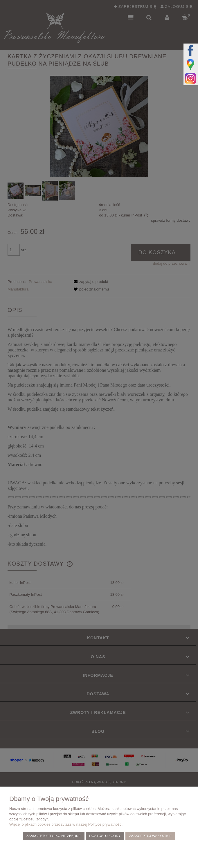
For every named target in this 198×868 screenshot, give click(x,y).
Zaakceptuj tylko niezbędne (54, 836)
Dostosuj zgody (105, 836)
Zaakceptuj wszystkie (150, 836)
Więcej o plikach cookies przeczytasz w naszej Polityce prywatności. (66, 824)
